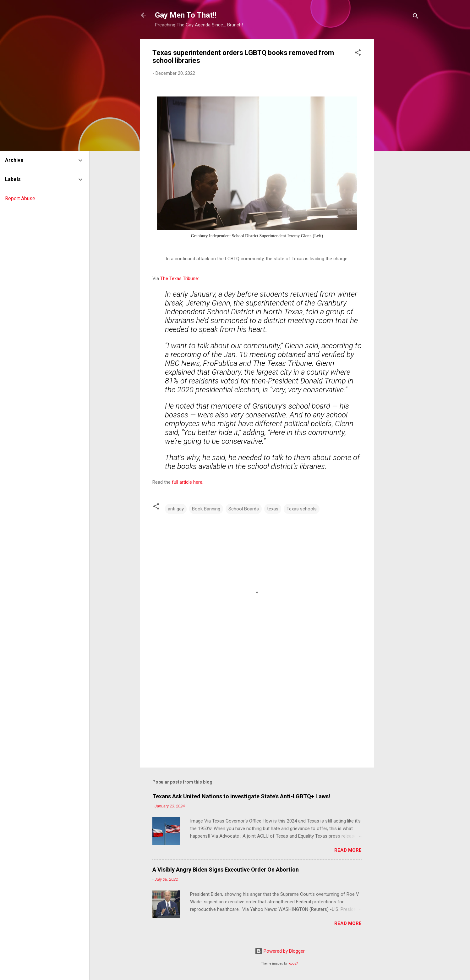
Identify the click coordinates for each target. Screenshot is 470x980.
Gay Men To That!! (186, 15)
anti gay (176, 509)
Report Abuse (20, 198)
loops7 (293, 963)
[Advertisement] (399, 134)
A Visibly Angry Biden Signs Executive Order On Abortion (226, 870)
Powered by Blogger (280, 951)
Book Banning (206, 509)
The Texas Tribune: (180, 278)
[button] (358, 54)
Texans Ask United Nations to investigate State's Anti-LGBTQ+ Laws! (241, 796)
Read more (348, 850)
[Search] (416, 17)
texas (273, 509)
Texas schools (302, 509)
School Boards (244, 509)
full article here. (188, 482)
